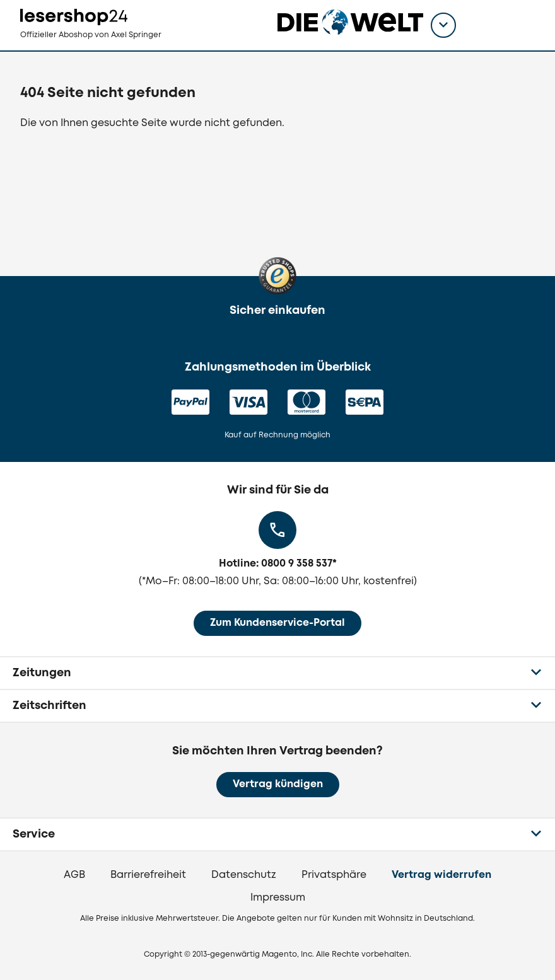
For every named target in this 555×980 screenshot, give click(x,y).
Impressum (278, 898)
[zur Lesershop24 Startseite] (85, 26)
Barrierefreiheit (148, 875)
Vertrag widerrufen (441, 875)
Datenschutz (244, 875)
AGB (74, 875)
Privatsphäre (334, 875)
